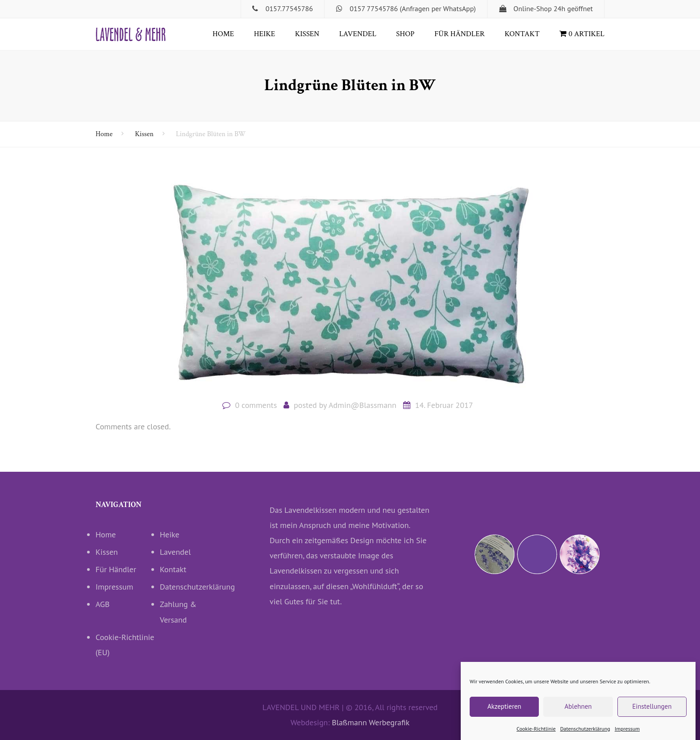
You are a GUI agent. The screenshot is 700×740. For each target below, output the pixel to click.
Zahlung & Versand (178, 612)
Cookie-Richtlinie (536, 734)
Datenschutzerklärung (585, 734)
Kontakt (522, 34)
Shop (405, 34)
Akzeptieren (504, 713)
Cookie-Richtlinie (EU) (125, 645)
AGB (103, 604)
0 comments (256, 405)
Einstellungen (652, 713)
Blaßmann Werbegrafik (371, 722)
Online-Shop (533, 8)
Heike (265, 34)
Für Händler (460, 34)
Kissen (307, 34)
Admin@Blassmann (362, 405)
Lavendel (358, 34)
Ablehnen (578, 713)
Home (223, 34)
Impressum (627, 734)
